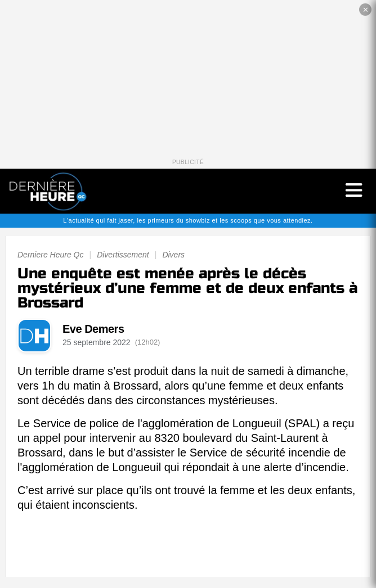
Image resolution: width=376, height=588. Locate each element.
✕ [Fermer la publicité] (366, 10)
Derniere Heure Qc (51, 255)
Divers (173, 255)
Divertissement (123, 255)
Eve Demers (93, 329)
